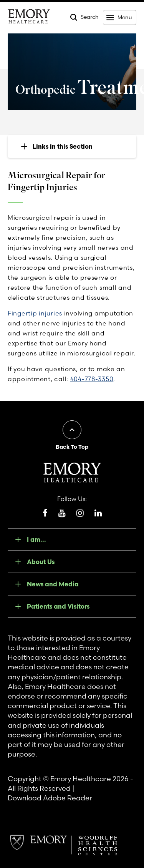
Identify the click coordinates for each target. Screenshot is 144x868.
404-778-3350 (92, 379)
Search (90, 17)
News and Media (53, 584)
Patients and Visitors (58, 606)
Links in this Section (63, 146)
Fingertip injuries (35, 313)
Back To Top (72, 447)
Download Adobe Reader (50, 798)
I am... (36, 539)
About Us (41, 562)
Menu (125, 17)
